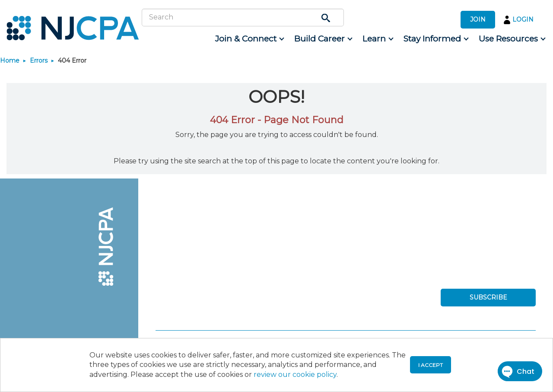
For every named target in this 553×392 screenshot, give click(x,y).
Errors (39, 61)
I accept (431, 365)
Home (10, 61)
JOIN (478, 19)
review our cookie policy (295, 374)
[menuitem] (249, 39)
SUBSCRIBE (488, 297)
